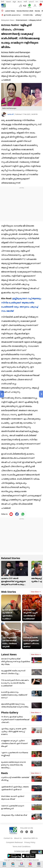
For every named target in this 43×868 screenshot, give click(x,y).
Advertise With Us (30, 838)
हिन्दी (3, 2)
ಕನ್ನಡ (14, 2)
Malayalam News (8, 20)
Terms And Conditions (21, 846)
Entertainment (22, 20)
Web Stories (9, 592)
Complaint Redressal (14, 842)
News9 (9, 2)
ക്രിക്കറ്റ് (38, 15)
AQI (25, 6)
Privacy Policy (30, 842)
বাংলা (37, 2)
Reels (4, 773)
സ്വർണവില (28, 15)
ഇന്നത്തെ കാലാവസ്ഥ (12, 15)
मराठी (25, 2)
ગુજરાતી (31, 2)
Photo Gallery (10, 712)
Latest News (9, 654)
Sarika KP (11, 114)
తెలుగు (20, 2)
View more (36, 592)
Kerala (37, 11)
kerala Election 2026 (25, 11)
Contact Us (8, 838)
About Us (18, 838)
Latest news (10, 11)
